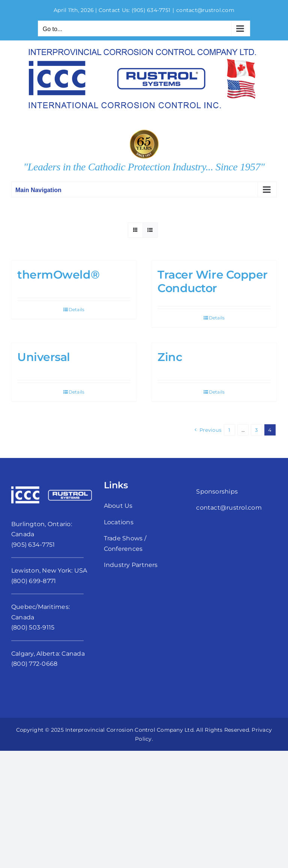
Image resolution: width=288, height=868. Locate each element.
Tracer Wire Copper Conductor (213, 281)
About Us (118, 506)
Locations (119, 522)
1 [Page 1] (229, 430)
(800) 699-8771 (34, 581)
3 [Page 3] (256, 430)
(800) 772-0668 (34, 664)
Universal (44, 357)
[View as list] (150, 230)
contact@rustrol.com (205, 10)
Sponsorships (217, 491)
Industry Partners (131, 565)
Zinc (170, 357)
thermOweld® (58, 275)
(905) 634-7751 (151, 10)
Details (77, 309)
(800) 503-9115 (33, 627)
